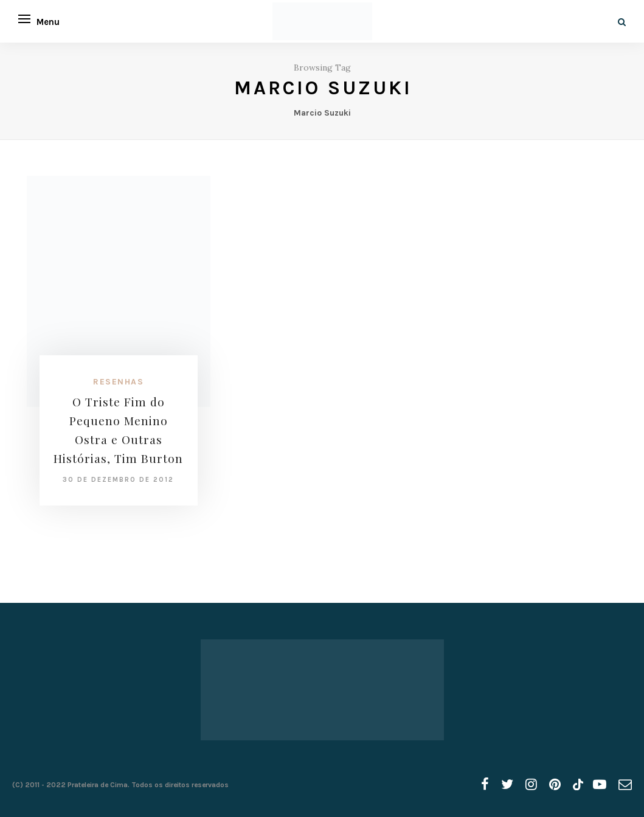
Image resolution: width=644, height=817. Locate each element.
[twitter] (507, 785)
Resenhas (118, 382)
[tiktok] (577, 785)
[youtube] (600, 785)
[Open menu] (24, 19)
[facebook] (485, 785)
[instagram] (531, 785)
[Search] (622, 22)
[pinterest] (555, 785)
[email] (625, 785)
